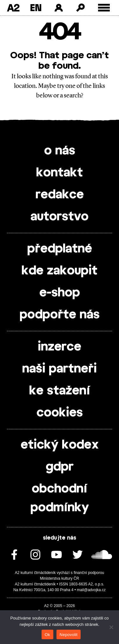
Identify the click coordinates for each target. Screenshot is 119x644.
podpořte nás (60, 315)
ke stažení (60, 391)
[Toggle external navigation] (104, 8)
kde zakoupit (60, 271)
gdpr (60, 467)
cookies (60, 413)
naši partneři (60, 369)
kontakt (60, 173)
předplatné (60, 249)
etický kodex (60, 445)
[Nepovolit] (111, 627)
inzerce (60, 347)
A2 (13, 8)
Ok (47, 635)
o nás (60, 151)
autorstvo (60, 217)
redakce (60, 195)
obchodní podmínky (60, 498)
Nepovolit (69, 635)
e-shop (60, 293)
